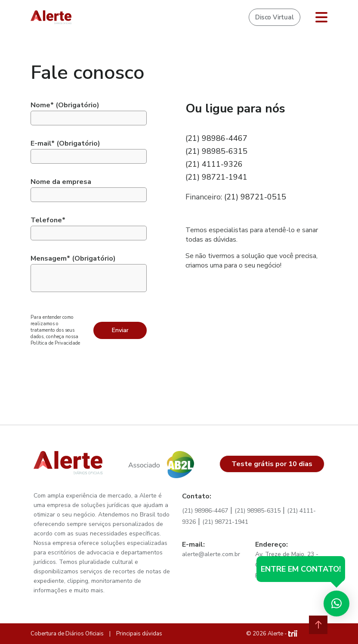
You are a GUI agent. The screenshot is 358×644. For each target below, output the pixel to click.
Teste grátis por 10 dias (272, 464)
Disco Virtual (274, 17)
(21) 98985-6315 (216, 151)
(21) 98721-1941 (216, 177)
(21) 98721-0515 (255, 197)
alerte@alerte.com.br (211, 554)
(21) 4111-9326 (214, 164)
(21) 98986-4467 (216, 138)
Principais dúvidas (139, 634)
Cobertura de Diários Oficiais (67, 634)
